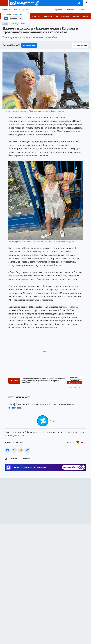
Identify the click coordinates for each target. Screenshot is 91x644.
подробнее (15, 408)
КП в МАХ (76, 16)
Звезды (5, 23)
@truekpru (19, 435)
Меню (3, 3)
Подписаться (29, 45)
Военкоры (48, 16)
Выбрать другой (16, 18)
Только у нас (36, 16)
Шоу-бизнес (14, 459)
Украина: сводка (62, 16)
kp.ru (82, 442)
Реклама (71, 9)
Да (6, 18)
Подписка (83, 9)
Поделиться (80, 45)
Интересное (25, 459)
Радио (60, 9)
